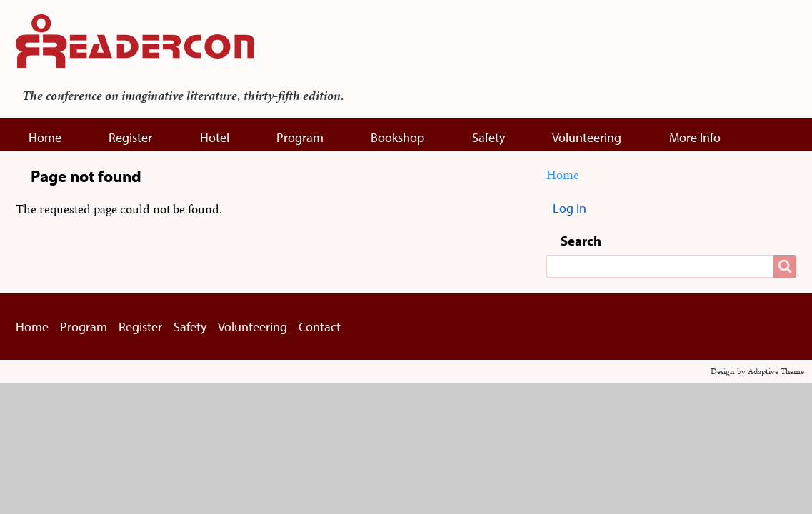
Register (130, 137)
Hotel (215, 137)
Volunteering (587, 137)
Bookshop (397, 137)
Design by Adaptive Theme (757, 371)
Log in (570, 208)
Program (300, 137)
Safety (488, 137)
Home (45, 137)
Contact (320, 327)
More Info (695, 137)
